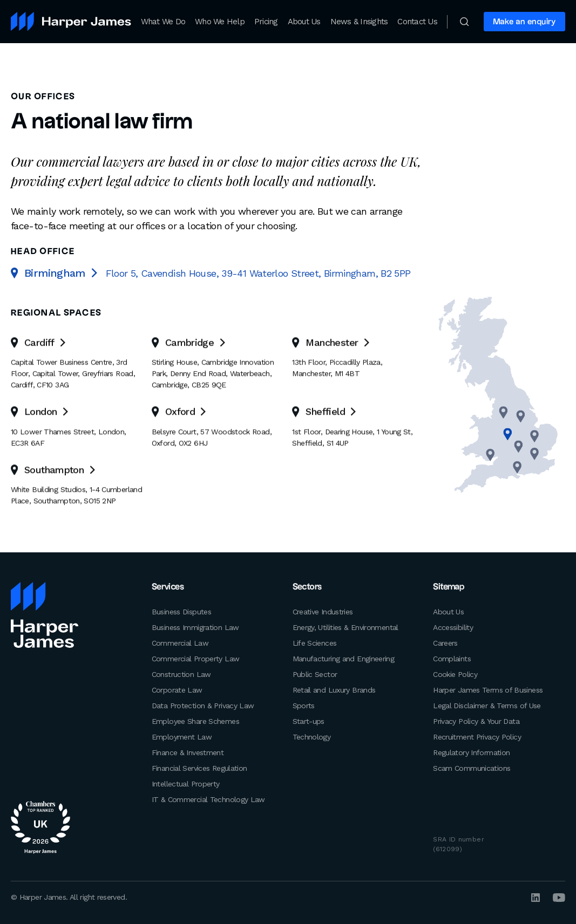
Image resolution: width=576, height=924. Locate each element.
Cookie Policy (455, 674)
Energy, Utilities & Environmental (345, 627)
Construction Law (181, 674)
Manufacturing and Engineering (344, 658)
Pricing (266, 22)
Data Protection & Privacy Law (203, 705)
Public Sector (315, 674)
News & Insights (359, 22)
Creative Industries (323, 611)
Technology (312, 736)
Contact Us (417, 22)
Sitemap (449, 587)
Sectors (307, 587)
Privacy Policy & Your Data (476, 721)
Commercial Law (180, 642)
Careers (445, 642)
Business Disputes (181, 611)
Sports (304, 705)
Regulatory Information (471, 752)
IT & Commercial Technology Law (208, 799)
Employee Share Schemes (195, 721)
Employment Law (182, 736)
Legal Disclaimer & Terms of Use (487, 705)
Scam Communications (472, 768)
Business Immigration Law (195, 627)
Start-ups (309, 721)
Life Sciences (315, 642)
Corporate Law (177, 689)
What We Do (163, 22)
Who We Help (220, 22)
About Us (304, 22)
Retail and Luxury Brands (334, 689)
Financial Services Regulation (199, 768)
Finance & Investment (188, 752)
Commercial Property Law (196, 658)
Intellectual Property (186, 783)
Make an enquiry (524, 22)
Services (168, 587)
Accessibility (453, 627)
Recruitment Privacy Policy (477, 736)
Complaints (452, 658)
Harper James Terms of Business (488, 689)
